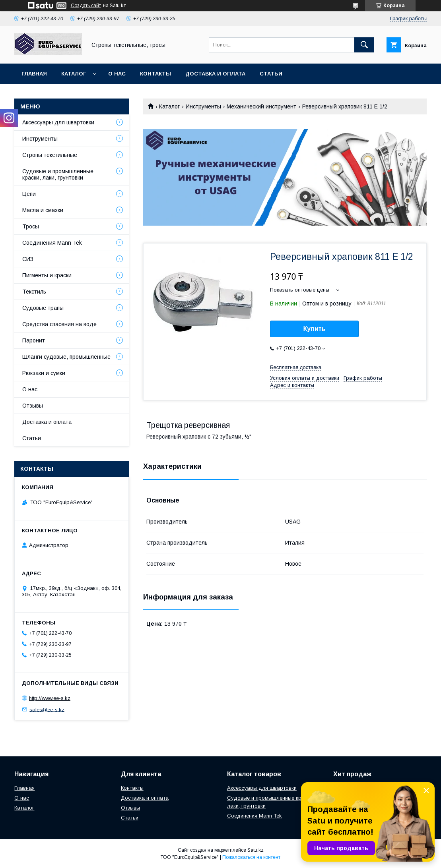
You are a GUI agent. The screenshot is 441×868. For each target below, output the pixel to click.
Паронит (34, 340)
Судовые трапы (43, 308)
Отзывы (33, 406)
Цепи (29, 194)
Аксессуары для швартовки (58, 122)
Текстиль (34, 292)
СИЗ (28, 259)
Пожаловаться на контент (251, 857)
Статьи (271, 74)
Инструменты (203, 106)
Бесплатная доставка (296, 367)
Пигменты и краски (47, 275)
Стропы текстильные (50, 155)
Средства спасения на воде (59, 324)
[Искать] (364, 45)
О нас (117, 74)
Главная (34, 74)
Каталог (74, 74)
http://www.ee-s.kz (50, 698)
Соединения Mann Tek (52, 243)
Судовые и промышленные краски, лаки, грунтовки (58, 174)
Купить (315, 329)
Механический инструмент (261, 106)
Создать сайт (86, 6)
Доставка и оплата (215, 74)
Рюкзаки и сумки (44, 373)
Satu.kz (255, 850)
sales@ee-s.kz (47, 709)
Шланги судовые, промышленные (66, 357)
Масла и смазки (43, 210)
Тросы (31, 226)
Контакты (155, 74)
